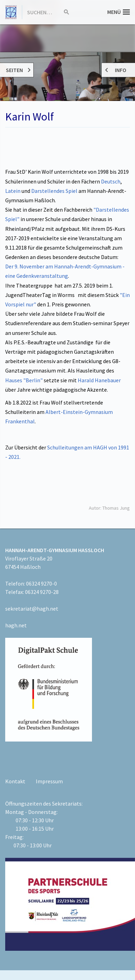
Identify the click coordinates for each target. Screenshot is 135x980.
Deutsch (111, 181)
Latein (13, 191)
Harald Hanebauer (99, 380)
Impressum (49, 781)
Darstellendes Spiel (55, 191)
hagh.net (16, 625)
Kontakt (15, 781)
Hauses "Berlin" (24, 380)
